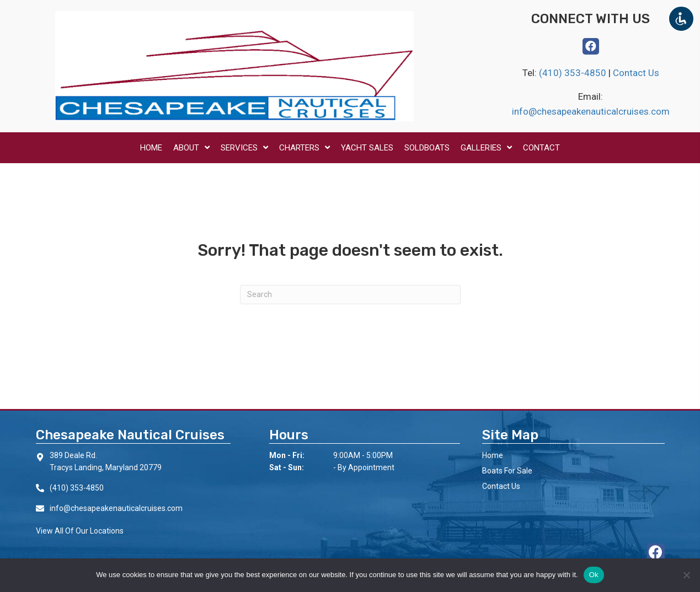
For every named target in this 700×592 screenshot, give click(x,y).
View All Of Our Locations (80, 531)
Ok (594, 575)
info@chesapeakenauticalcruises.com (591, 111)
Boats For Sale (507, 471)
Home (493, 455)
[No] (686, 575)
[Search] (350, 295)
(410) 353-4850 (574, 73)
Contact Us (636, 73)
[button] (591, 46)
